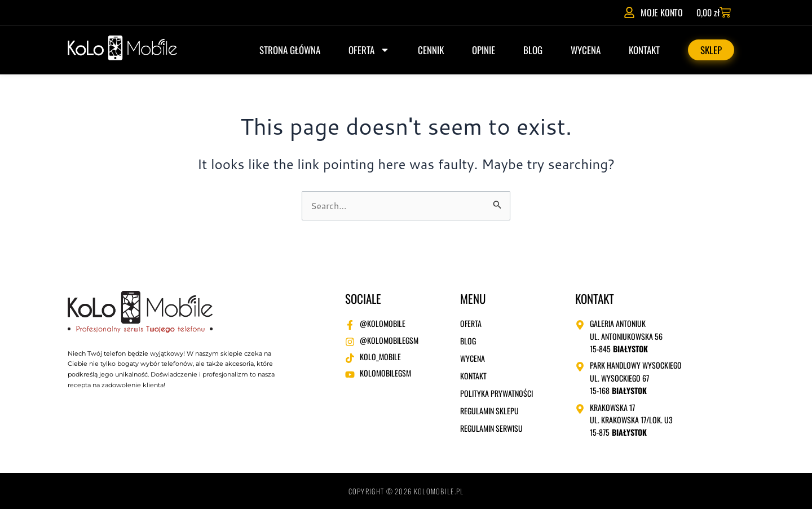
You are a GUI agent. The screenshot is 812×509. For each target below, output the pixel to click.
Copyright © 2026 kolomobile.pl (406, 492)
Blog (533, 50)
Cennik (431, 50)
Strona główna (290, 50)
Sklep (711, 50)
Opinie (484, 50)
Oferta (369, 50)
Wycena (586, 50)
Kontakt (644, 50)
